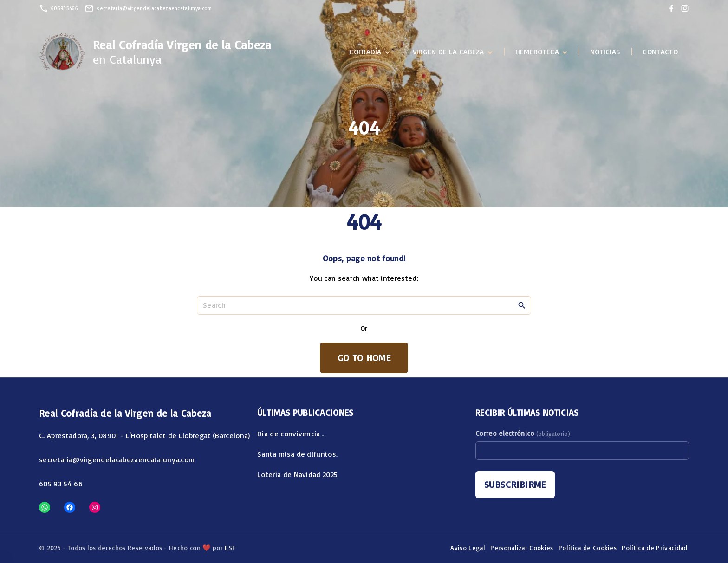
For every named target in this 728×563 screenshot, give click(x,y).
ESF (230, 547)
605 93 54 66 (61, 484)
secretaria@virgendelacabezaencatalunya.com (154, 8)
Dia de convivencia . (290, 434)
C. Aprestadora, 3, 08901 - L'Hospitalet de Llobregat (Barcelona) (144, 435)
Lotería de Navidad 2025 (297, 474)
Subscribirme (515, 484)
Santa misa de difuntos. (297, 454)
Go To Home (364, 358)
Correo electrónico (523, 433)
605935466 (65, 8)
